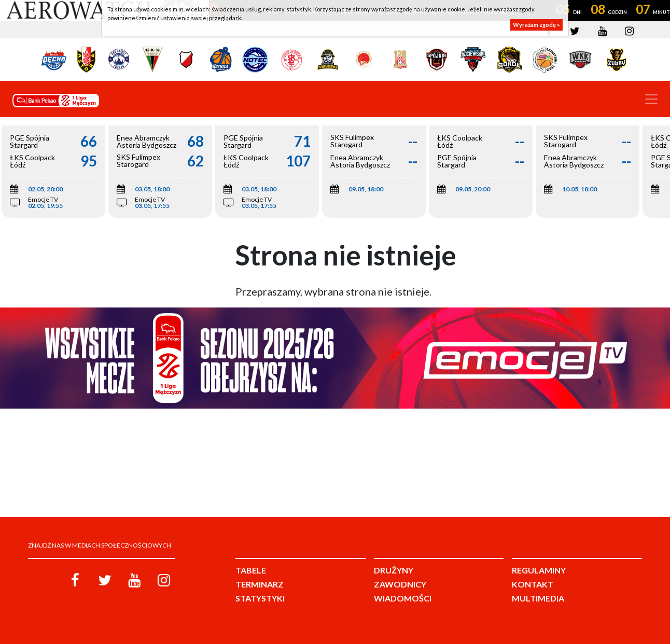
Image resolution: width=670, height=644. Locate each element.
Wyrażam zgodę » (536, 25)
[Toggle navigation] (651, 99)
